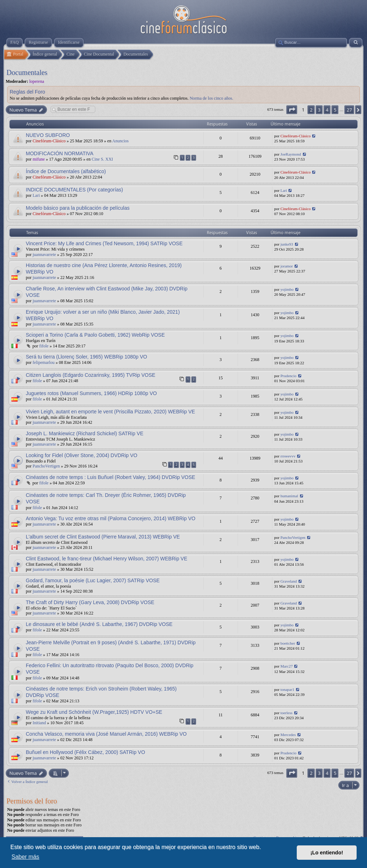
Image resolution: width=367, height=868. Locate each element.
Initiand (39, 723)
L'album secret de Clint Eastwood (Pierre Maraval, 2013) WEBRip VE (103, 537)
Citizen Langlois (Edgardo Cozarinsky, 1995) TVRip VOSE (90, 375)
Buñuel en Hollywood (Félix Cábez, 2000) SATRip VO (85, 752)
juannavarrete (44, 255)
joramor (287, 266)
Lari (36, 195)
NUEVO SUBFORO (48, 135)
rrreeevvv (288, 456)
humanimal (289, 496)
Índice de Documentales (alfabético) (66, 171)
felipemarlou (44, 362)
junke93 (287, 244)
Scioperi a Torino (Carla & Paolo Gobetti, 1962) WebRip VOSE (95, 335)
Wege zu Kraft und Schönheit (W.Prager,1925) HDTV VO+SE (94, 712)
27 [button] (349, 110)
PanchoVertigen (46, 466)
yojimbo (287, 289)
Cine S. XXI (103, 159)
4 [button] (327, 110)
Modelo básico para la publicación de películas (78, 208)
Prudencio (288, 376)
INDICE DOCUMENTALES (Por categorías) (74, 190)
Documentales (27, 72)
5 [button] (335, 110)
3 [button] (319, 110)
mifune (39, 159)
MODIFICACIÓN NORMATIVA (59, 153)
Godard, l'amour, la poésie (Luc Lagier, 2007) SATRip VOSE (93, 580)
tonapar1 (287, 689)
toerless (286, 713)
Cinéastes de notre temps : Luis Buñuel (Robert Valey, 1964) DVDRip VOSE (111, 477)
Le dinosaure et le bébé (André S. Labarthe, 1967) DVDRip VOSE (99, 624)
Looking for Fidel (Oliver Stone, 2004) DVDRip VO (82, 455)
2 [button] (311, 110)
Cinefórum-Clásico (49, 141)
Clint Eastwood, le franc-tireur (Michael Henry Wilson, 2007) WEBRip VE (107, 559)
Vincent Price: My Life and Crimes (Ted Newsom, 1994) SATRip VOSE (104, 243)
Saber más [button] (25, 857)
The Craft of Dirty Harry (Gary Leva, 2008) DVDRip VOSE (90, 602)
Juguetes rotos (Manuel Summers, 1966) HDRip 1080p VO (91, 393)
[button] (292, 110)
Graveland (289, 581)
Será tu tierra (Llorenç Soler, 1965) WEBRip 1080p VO (87, 357)
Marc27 (286, 666)
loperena (37, 81)
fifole (44, 346)
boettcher (288, 643)
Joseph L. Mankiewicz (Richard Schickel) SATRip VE (85, 433)
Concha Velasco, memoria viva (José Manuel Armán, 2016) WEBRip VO (106, 734)
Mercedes (288, 735)
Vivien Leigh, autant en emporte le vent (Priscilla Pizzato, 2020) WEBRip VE (110, 412)
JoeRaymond (290, 154)
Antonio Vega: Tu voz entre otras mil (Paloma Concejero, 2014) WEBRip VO (111, 518)
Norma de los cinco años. (211, 98)
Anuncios (120, 141)
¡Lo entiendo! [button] (327, 853)
